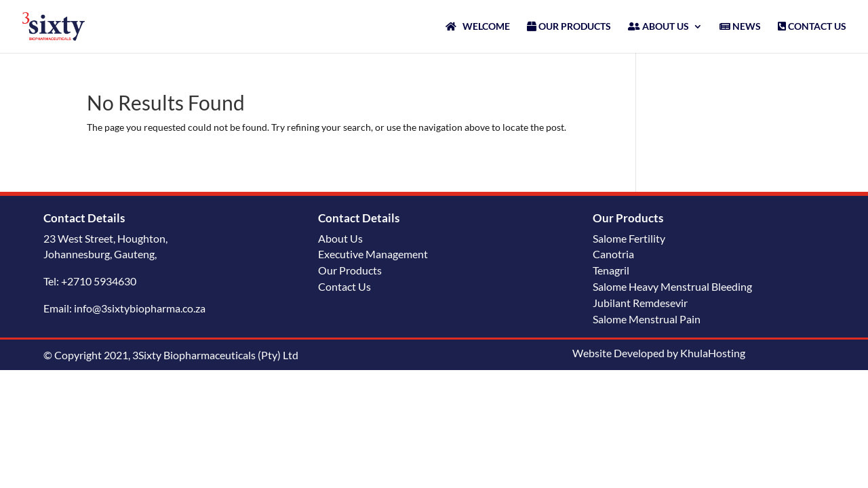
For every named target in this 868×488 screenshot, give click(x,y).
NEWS (740, 27)
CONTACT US (812, 27)
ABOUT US (658, 27)
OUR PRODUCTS (569, 27)
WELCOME (478, 27)
